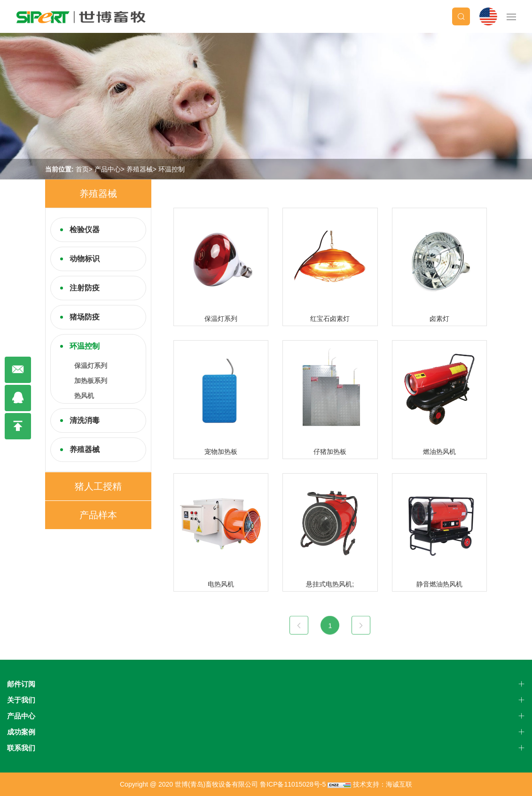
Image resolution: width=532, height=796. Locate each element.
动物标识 (85, 259)
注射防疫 (85, 288)
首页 (82, 169)
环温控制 (172, 169)
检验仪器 (85, 230)
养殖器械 (140, 169)
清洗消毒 (85, 420)
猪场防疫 (85, 317)
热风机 (84, 396)
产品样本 (98, 515)
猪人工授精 (98, 486)
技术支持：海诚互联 (383, 784)
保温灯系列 (91, 366)
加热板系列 (91, 381)
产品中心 (108, 169)
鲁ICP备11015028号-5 (293, 784)
